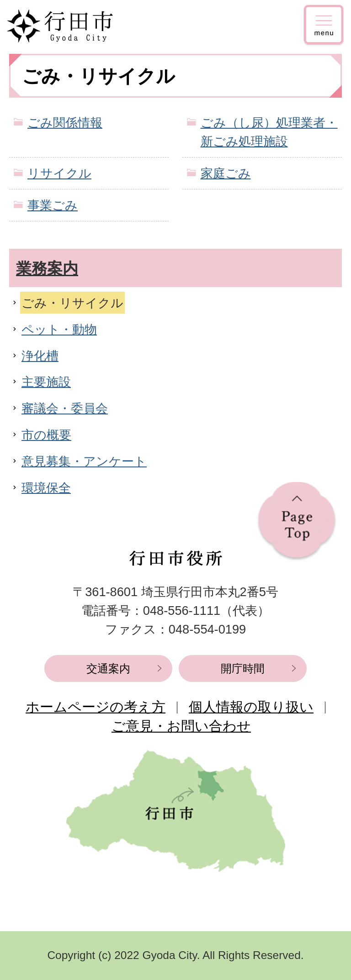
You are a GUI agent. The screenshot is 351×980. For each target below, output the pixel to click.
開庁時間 (243, 668)
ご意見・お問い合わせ (181, 726)
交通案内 (108, 668)
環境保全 (46, 488)
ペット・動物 (59, 329)
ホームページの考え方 (96, 707)
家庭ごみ (226, 173)
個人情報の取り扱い (251, 707)
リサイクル (59, 173)
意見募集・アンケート (84, 461)
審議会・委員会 (65, 408)
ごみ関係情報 (65, 123)
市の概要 (46, 435)
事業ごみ (53, 205)
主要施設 (46, 382)
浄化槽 (40, 356)
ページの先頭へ (297, 521)
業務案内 (47, 268)
